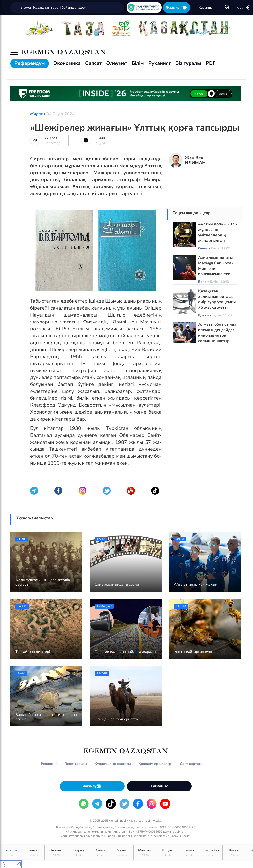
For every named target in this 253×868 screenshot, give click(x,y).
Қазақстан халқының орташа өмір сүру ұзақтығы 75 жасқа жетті (217, 299)
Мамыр (122, 853)
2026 (11, 853)
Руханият (160, 63)
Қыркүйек (211, 853)
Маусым (145, 853)
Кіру (243, 8)
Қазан (234, 853)
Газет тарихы (76, 764)
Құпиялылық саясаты (113, 764)
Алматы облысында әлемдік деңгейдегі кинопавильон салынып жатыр (217, 333)
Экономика (67, 63)
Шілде (167, 853)
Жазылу (176, 8)
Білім (138, 63)
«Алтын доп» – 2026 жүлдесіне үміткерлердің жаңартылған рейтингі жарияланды (218, 238)
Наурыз (78, 853)
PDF (211, 63)
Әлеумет (117, 63)
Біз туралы (188, 63)
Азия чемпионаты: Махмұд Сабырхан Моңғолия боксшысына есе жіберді (216, 269)
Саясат (93, 63)
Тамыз (189, 853)
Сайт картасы (192, 764)
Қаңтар (33, 853)
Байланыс (159, 786)
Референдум (30, 63)
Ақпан (56, 853)
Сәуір (100, 853)
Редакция (49, 764)
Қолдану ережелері (155, 764)
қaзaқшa (209, 8)
